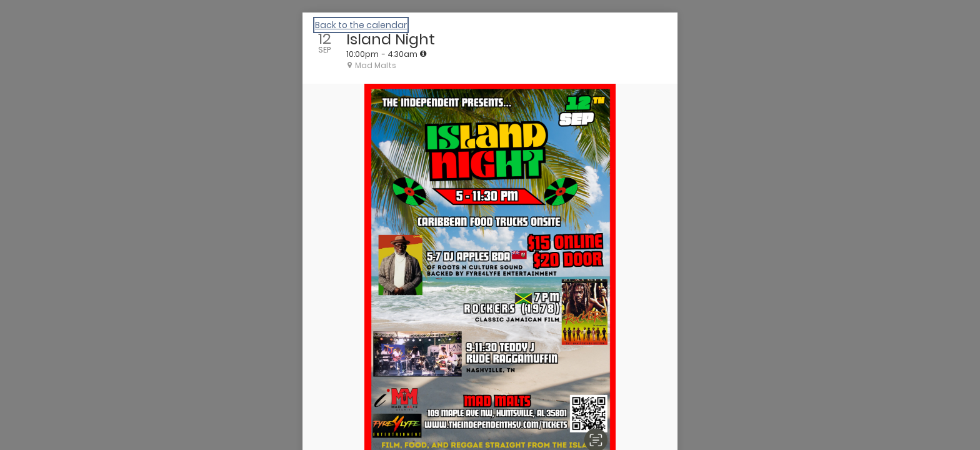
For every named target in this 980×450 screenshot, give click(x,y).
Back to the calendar (361, 25)
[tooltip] (423, 54)
